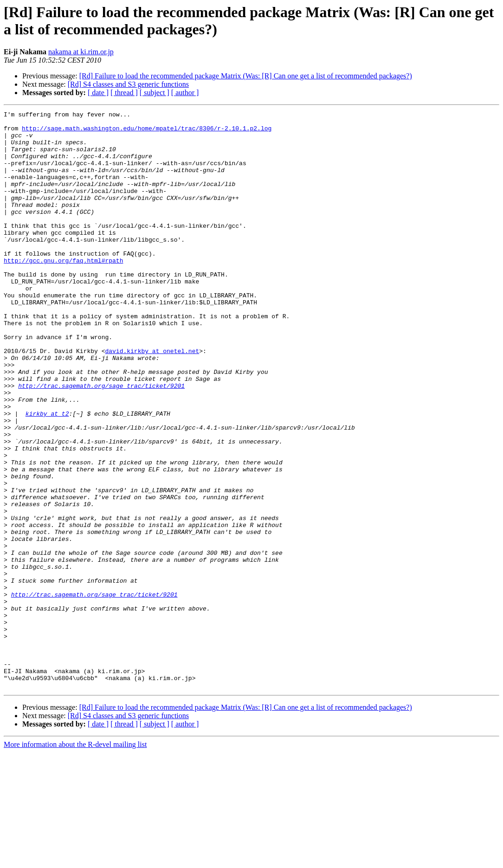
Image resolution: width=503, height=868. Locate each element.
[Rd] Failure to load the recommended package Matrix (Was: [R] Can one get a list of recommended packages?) (246, 76)
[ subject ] (155, 93)
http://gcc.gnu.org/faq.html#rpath (63, 291)
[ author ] (185, 93)
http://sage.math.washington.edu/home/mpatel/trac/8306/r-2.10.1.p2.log (147, 132)
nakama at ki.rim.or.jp (81, 52)
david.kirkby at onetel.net (152, 399)
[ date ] (98, 93)
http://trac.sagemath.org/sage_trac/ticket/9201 (101, 441)
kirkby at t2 (47, 475)
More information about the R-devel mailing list (75, 860)
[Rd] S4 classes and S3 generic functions (128, 84)
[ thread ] (124, 93)
